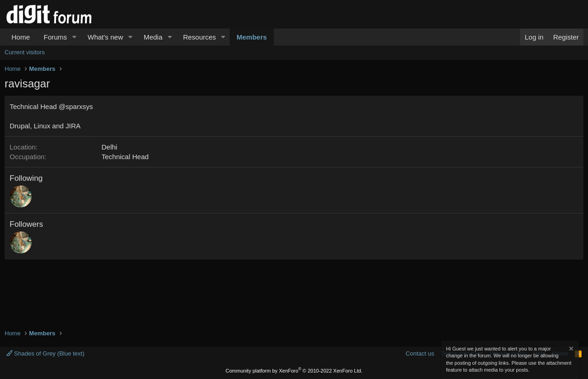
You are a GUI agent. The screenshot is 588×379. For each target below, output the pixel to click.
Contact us (420, 353)
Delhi (109, 147)
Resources (199, 37)
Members (252, 37)
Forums (55, 37)
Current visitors (25, 52)
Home (21, 37)
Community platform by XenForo (294, 371)
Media (153, 37)
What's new (105, 37)
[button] (74, 37)
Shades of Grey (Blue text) (45, 353)
